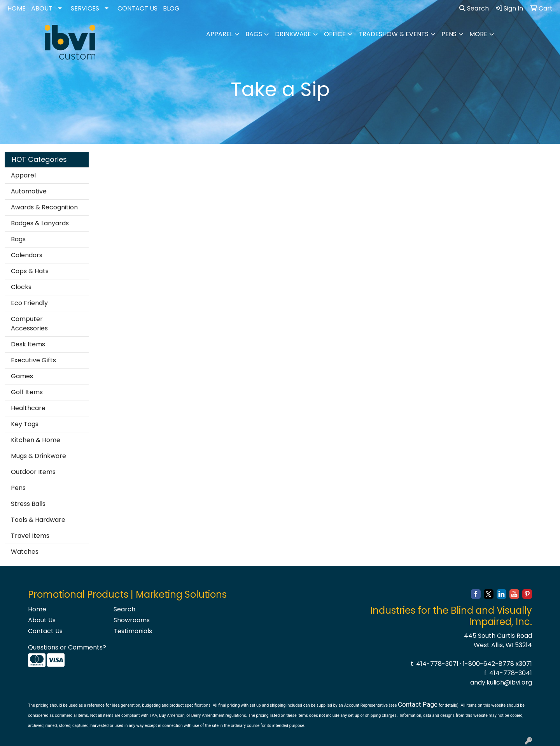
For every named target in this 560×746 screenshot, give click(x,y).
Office (335, 34)
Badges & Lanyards (40, 223)
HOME (17, 8)
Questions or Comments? (67, 647)
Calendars (27, 255)
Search (474, 8)
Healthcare (28, 408)
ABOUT (42, 8)
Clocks (21, 287)
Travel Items (30, 536)
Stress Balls (28, 504)
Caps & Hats (30, 271)
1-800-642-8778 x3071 (497, 664)
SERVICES (85, 8)
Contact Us (45, 631)
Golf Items (27, 392)
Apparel (219, 34)
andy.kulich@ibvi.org (501, 682)
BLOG (171, 8)
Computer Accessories (29, 324)
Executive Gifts (33, 360)
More (478, 34)
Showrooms (132, 620)
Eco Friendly (29, 303)
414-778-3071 (437, 664)
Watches (25, 552)
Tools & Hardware (38, 520)
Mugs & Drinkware (38, 456)
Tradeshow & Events (394, 34)
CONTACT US (137, 8)
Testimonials (133, 631)
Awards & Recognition (44, 207)
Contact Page (418, 704)
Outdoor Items (33, 472)
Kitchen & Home (36, 440)
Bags (254, 34)
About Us (42, 620)
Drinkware (293, 34)
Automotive (29, 191)
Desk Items (28, 344)
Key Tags (25, 424)
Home (37, 609)
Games (22, 376)
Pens (449, 34)
